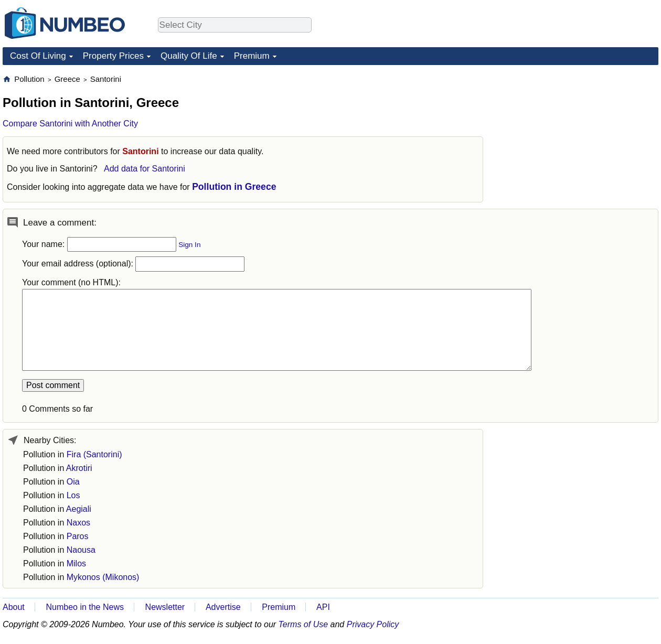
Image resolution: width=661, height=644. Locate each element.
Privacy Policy (373, 624)
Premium (252, 56)
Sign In (189, 245)
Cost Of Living (38, 56)
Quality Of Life (189, 56)
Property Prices (113, 56)
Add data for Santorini (145, 169)
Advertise (223, 607)
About (14, 607)
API (323, 607)
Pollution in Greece (234, 187)
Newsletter (165, 607)
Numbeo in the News (85, 607)
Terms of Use (303, 624)
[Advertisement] (580, 139)
